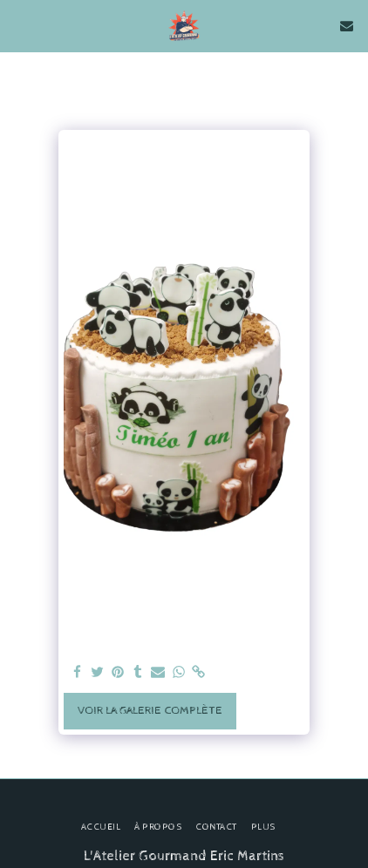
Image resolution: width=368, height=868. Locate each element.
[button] (19, 25)
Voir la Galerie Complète (150, 710)
